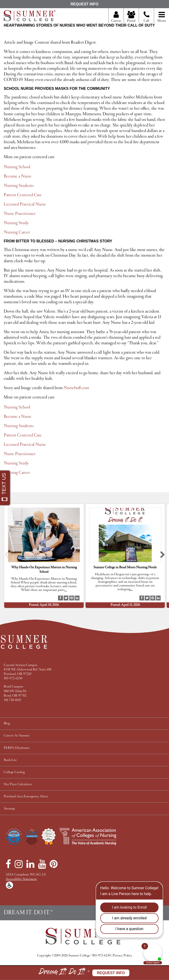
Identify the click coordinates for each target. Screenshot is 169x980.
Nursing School (17, 167)
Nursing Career (17, 232)
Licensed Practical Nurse (25, 204)
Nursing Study (16, 223)
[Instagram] (19, 864)
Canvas (116, 17)
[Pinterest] (54, 864)
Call (147, 19)
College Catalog (14, 772)
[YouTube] (42, 864)
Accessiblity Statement (21, 879)
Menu (162, 17)
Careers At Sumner (17, 736)
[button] (6, 556)
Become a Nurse (18, 176)
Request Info (84, 4)
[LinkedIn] (30, 864)
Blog (7, 724)
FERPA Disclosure (17, 748)
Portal (131, 17)
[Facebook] (8, 864)
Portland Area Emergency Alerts (26, 797)
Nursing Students (19, 186)
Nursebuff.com (77, 388)
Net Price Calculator (18, 784)
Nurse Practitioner (20, 214)
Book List (10, 760)
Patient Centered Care (23, 195)
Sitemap (9, 809)
